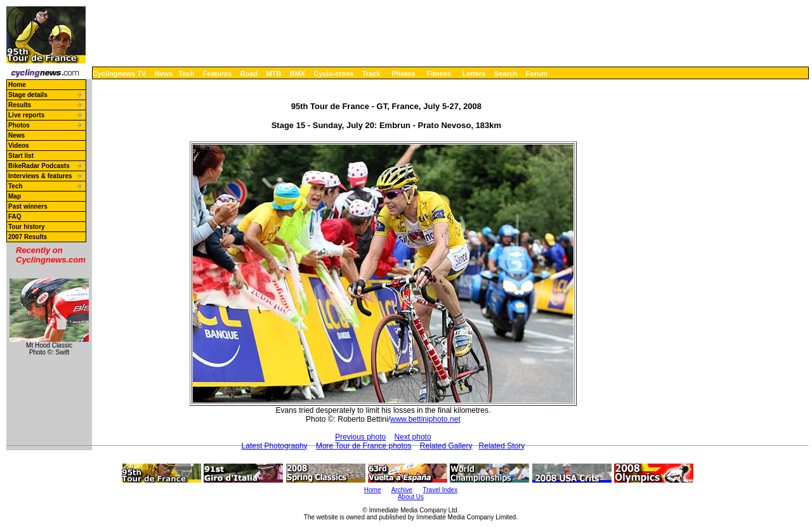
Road (249, 74)
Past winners (28, 206)
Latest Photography (275, 446)
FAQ (15, 217)
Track (371, 74)
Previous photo (360, 437)
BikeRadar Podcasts (39, 166)
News (164, 74)
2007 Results (28, 237)
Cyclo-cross (334, 74)
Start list (21, 156)
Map (15, 196)
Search (506, 74)
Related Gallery (446, 446)
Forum (537, 74)
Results (20, 105)
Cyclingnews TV (119, 74)
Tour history (27, 227)
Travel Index (441, 490)
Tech (186, 74)
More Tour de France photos (364, 446)
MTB (274, 74)
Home (17, 85)
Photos (403, 74)
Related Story (502, 446)
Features (218, 74)
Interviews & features (40, 176)
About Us (411, 497)
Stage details (28, 95)
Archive (402, 490)
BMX (298, 74)
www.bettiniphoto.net (425, 419)
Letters (474, 74)
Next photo (413, 437)
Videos (19, 146)
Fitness (439, 74)
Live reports (26, 115)
